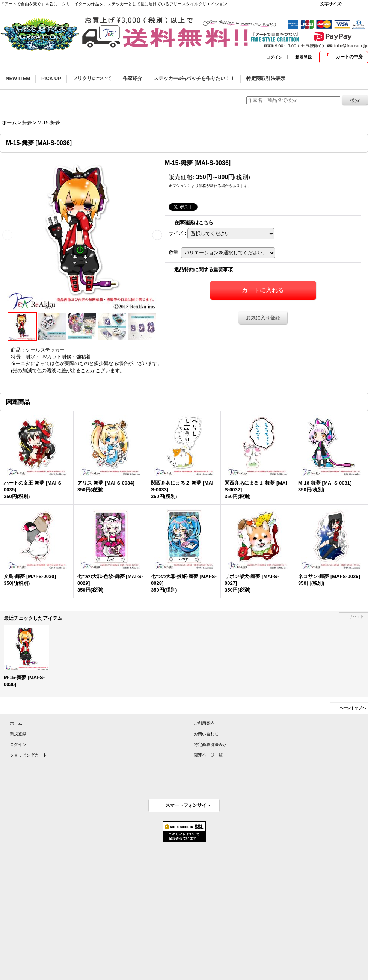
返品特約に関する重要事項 (204, 270)
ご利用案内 (204, 723)
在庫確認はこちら (194, 223)
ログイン (274, 57)
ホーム (16, 723)
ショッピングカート (28, 755)
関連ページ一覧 (208, 755)
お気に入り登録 (263, 318)
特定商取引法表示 (210, 744)
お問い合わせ (206, 734)
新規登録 (303, 57)
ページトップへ (353, 708)
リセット (356, 617)
